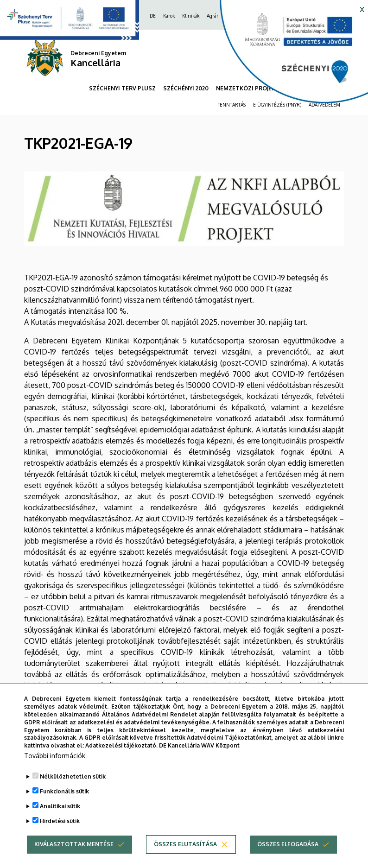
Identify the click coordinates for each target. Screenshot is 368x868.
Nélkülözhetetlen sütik (73, 789)
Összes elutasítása (185, 857)
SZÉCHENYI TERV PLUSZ (122, 88)
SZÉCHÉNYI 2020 (186, 88)
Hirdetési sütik (60, 833)
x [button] (362, 8)
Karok (169, 16)
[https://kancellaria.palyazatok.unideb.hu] (287, 56)
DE (153, 16)
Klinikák (191, 16)
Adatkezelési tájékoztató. (121, 758)
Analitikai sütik (60, 819)
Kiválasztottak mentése (74, 857)
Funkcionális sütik (64, 804)
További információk (55, 768)
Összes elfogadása (288, 857)
